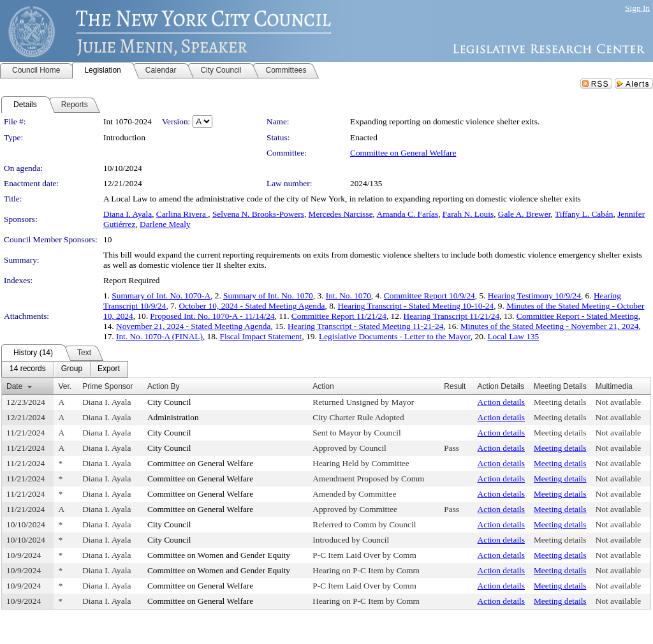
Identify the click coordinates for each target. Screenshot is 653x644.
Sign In (637, 8)
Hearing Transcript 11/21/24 (452, 316)
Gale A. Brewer (525, 214)
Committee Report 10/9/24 (429, 296)
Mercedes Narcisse (341, 214)
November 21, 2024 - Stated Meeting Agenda (193, 326)
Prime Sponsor (107, 386)
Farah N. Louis (468, 214)
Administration (173, 417)
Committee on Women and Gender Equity (219, 555)
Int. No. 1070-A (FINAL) (159, 336)
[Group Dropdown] (72, 369)
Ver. (65, 386)
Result (455, 386)
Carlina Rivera (182, 214)
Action (323, 386)
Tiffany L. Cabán (584, 214)
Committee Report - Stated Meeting (577, 316)
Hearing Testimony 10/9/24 (534, 296)
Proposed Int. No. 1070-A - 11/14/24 (212, 316)
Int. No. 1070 (349, 296)
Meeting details (560, 402)
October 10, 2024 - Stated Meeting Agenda (252, 306)
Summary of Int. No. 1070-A (161, 296)
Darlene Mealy (165, 224)
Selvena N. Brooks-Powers (258, 214)
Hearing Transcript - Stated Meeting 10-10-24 (416, 306)
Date (14, 386)
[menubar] (65, 369)
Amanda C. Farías (408, 214)
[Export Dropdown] (109, 369)
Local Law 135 (513, 336)
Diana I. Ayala (128, 214)
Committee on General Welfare (403, 153)
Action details (501, 402)
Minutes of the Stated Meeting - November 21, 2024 (549, 326)
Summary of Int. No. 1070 (268, 296)
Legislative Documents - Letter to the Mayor (395, 336)
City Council (169, 402)
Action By (164, 386)
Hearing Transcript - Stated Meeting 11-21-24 (365, 326)
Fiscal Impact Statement (261, 336)
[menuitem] (28, 369)
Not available (618, 402)
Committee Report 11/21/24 (339, 316)
